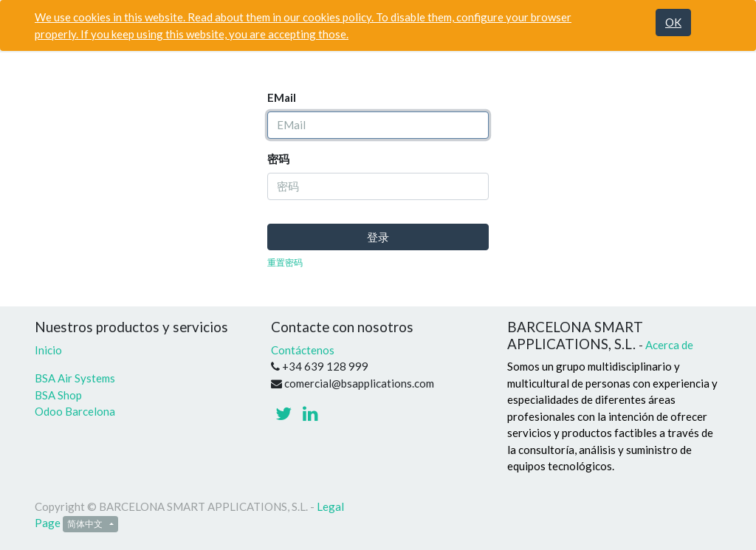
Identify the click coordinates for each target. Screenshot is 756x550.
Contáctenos (303, 350)
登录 (378, 237)
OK (673, 22)
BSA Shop (58, 395)
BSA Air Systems (76, 378)
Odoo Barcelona (75, 411)
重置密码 (285, 262)
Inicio (48, 350)
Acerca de (669, 345)
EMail (282, 97)
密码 (278, 159)
